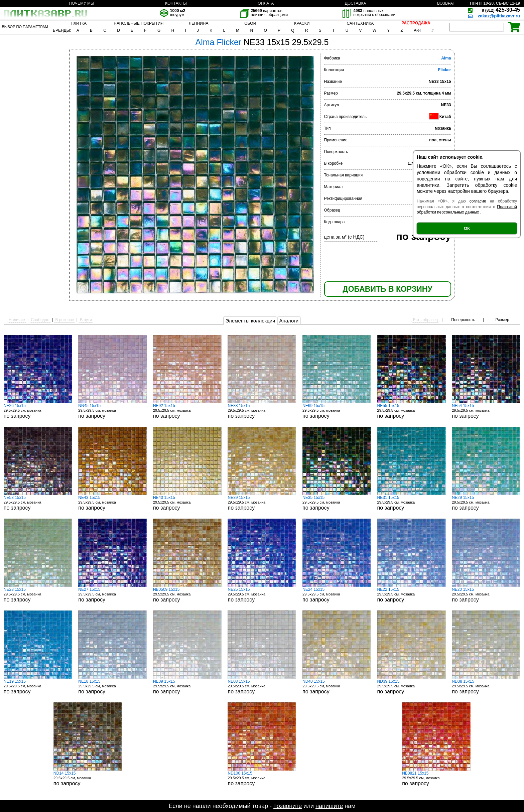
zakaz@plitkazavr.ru (499, 16)
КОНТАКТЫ (176, 3)
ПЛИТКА (79, 23)
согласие (478, 201)
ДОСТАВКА (356, 3)
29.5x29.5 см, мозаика (38, 411)
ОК (467, 228)
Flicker (445, 70)
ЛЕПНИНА (199, 23)
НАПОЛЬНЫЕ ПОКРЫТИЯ (139, 23)
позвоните (288, 806)
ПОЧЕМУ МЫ (81, 3)
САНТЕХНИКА (360, 23)
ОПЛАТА (266, 3)
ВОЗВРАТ (446, 3)
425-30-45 (501, 10)
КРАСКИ (302, 23)
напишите (329, 806)
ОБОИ (250, 23)
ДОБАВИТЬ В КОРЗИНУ (387, 289)
